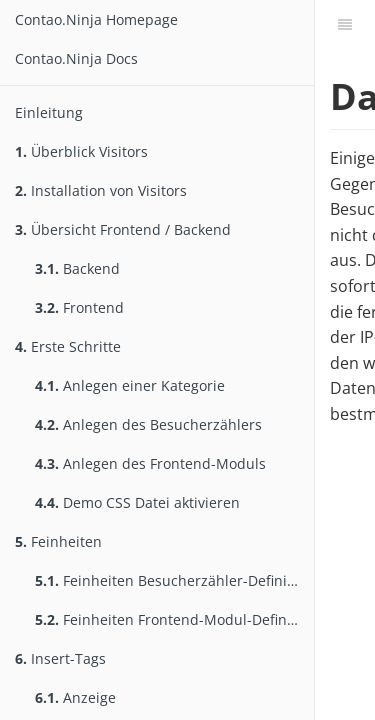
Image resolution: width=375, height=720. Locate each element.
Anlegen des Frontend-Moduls (150, 463)
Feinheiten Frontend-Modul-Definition (174, 619)
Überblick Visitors (81, 151)
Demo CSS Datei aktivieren (137, 502)
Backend (77, 268)
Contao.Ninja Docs (76, 58)
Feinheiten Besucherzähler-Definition (174, 580)
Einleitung (49, 112)
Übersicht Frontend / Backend (123, 229)
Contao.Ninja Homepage (96, 19)
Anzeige (75, 697)
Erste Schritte (68, 346)
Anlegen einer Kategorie (130, 385)
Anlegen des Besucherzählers (148, 424)
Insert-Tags (60, 658)
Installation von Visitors (101, 190)
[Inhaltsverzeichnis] (345, 25)
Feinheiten (58, 541)
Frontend (79, 307)
